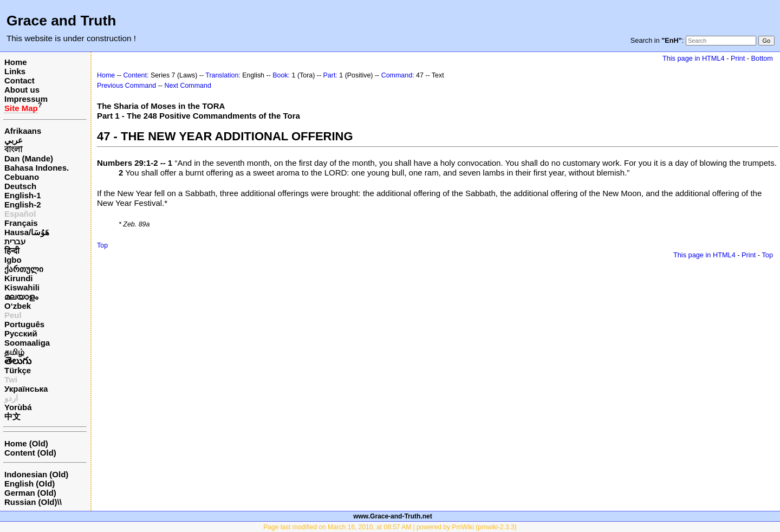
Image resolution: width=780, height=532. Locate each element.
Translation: (223, 75)
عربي (14, 140)
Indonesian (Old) (36, 474)
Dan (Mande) (29, 158)
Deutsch (20, 186)
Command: (398, 75)
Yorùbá (18, 407)
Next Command (187, 86)
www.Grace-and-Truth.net (393, 516)
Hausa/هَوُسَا (27, 232)
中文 (12, 416)
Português (24, 324)
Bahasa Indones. (37, 168)
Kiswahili (22, 287)
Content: (136, 75)
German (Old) (30, 493)
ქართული (24, 269)
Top (102, 245)
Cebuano (22, 177)
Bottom (762, 58)
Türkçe (18, 370)
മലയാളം (21, 297)
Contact (19, 80)
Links (15, 71)
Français (21, 223)
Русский (21, 333)
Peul (13, 315)
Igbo (13, 260)
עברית (15, 241)
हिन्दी (12, 251)
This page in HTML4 (694, 58)
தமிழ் (14, 352)
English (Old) (30, 484)
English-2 (23, 205)
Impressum (26, 99)
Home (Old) (26, 443)
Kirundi (19, 278)
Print (738, 58)
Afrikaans (23, 131)
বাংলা (13, 149)
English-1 (23, 195)
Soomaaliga (27, 343)
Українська (26, 389)
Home (16, 62)
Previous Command (126, 86)
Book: (281, 75)
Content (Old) (30, 453)
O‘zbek (18, 306)
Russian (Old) (31, 502)
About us (22, 90)
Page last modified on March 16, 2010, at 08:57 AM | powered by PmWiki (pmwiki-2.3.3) (390, 527)
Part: (330, 75)
